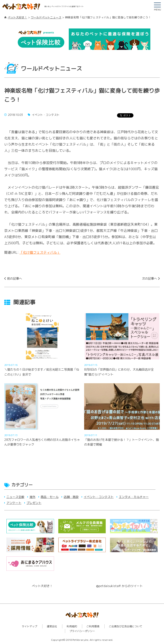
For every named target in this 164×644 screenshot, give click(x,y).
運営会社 (52, 626)
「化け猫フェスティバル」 (40, 252)
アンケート (14, 503)
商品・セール (50, 497)
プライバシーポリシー (82, 631)
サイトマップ (29, 626)
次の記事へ (149, 278)
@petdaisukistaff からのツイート (119, 586)
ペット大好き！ (17, 17)
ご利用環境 (93, 626)
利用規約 (72, 626)
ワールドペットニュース (46, 17)
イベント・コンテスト (99, 497)
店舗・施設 (71, 497)
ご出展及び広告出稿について (126, 626)
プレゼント (34, 503)
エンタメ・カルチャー (134, 497)
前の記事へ (15, 278)
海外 (32, 497)
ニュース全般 (15, 497)
